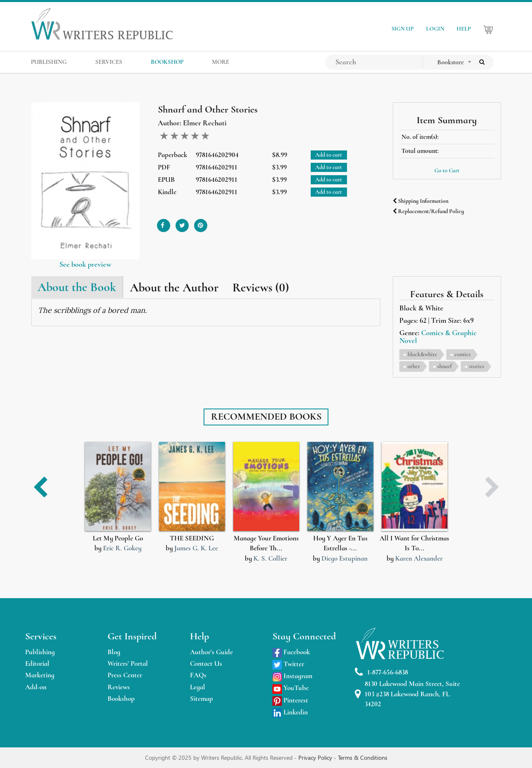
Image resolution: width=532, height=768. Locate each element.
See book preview (85, 264)
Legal (198, 687)
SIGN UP (403, 29)
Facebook (291, 652)
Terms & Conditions (363, 757)
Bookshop (121, 699)
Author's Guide (211, 652)
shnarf (444, 366)
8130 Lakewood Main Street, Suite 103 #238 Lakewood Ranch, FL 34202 (407, 694)
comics (463, 354)
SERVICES (109, 62)
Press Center (125, 675)
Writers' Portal (128, 663)
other (414, 366)
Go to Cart (447, 170)
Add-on (36, 687)
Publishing (40, 652)
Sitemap (202, 699)
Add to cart (329, 155)
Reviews (119, 687)
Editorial (37, 663)
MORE (220, 62)
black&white (422, 354)
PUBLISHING (49, 62)
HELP (464, 29)
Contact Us (206, 663)
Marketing (40, 675)
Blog (114, 652)
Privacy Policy (316, 757)
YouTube (291, 688)
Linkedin (290, 712)
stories (477, 366)
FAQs (198, 675)
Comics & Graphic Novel (438, 337)
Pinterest (290, 700)
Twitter (288, 664)
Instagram (292, 676)
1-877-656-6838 (381, 672)
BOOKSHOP (167, 62)
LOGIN (435, 29)
